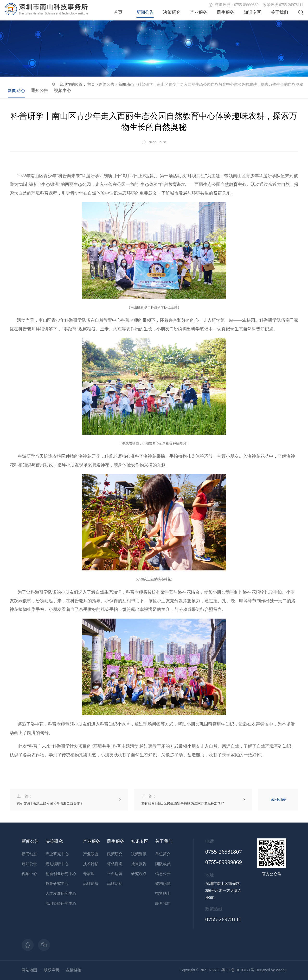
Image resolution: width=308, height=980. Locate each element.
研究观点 (139, 874)
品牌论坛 (91, 884)
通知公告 (39, 91)
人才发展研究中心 (61, 893)
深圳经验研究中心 (61, 904)
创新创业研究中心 (61, 874)
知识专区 (252, 12)
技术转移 (91, 864)
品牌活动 (115, 884)
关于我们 (279, 12)
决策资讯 (139, 854)
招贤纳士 (163, 893)
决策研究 (172, 12)
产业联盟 (91, 854)
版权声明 (51, 970)
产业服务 (199, 12)
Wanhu (281, 970)
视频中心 (63, 91)
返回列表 (278, 800)
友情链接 (74, 970)
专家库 (89, 874)
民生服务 (226, 12)
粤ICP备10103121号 (238, 970)
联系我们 (163, 904)
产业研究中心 (57, 854)
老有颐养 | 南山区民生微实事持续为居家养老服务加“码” (182, 800)
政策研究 (115, 854)
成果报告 (139, 864)
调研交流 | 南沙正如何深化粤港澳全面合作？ (50, 800)
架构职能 (163, 884)
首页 (118, 12)
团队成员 (163, 864)
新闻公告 (145, 12)
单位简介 (163, 854)
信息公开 (163, 874)
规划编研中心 (57, 864)
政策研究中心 (57, 884)
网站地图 (29, 970)
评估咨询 (115, 864)
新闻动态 (126, 84)
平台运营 (115, 874)
